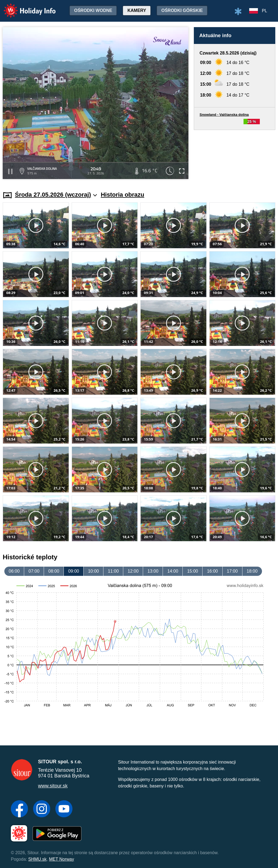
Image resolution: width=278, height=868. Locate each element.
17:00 (232, 571)
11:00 (113, 571)
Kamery (137, 10)
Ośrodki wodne (93, 10)
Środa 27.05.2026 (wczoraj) (56, 195)
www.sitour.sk (53, 786)
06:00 (14, 571)
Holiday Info (24, 7)
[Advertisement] (235, 155)
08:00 (54, 571)
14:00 (173, 571)
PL (264, 11)
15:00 (192, 571)
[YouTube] (64, 809)
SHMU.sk (37, 859)
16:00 (212, 571)
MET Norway (62, 859)
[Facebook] (19, 809)
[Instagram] (42, 809)
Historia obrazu (122, 195)
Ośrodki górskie (182, 10)
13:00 (153, 571)
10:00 (93, 571)
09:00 (74, 571)
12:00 (133, 571)
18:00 (252, 571)
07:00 (34, 571)
